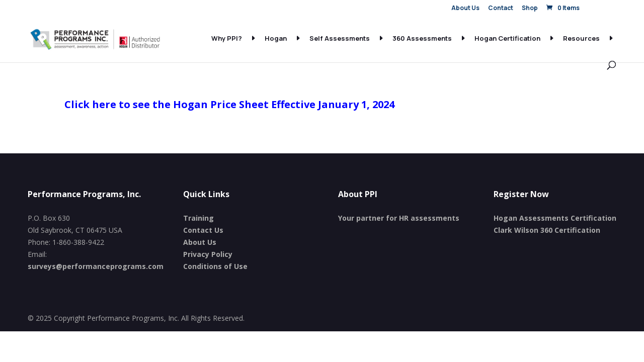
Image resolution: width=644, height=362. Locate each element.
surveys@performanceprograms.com (96, 266)
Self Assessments (340, 39)
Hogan (276, 39)
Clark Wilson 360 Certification (547, 230)
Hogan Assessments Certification (555, 218)
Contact (501, 9)
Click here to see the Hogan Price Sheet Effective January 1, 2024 (229, 104)
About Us (465, 9)
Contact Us (203, 230)
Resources (581, 39)
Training (198, 218)
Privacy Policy (208, 254)
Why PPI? (227, 39)
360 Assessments (422, 39)
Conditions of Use (215, 266)
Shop (530, 9)
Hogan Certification (507, 39)
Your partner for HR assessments (399, 218)
